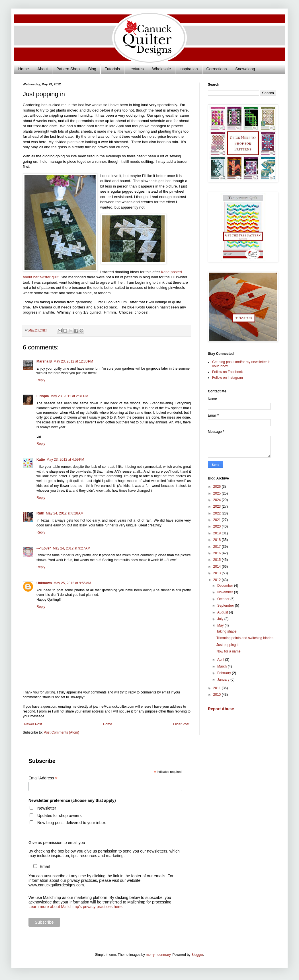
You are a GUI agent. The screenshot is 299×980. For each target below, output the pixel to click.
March (223, 666)
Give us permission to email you (57, 843)
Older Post (181, 724)
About (43, 69)
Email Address (43, 778)
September (226, 606)
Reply (41, 380)
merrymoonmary (158, 955)
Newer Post (33, 724)
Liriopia (43, 396)
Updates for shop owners (60, 816)
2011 (218, 688)
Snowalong (245, 69)
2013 (218, 573)
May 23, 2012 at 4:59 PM (65, 460)
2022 (218, 513)
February (225, 673)
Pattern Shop (68, 69)
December (226, 586)
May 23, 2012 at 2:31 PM (69, 396)
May (221, 625)
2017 (218, 547)
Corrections (217, 69)
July (221, 619)
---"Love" (44, 548)
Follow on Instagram (228, 378)
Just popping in (228, 645)
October (224, 599)
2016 (218, 553)
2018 (218, 540)
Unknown (44, 583)
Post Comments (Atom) (61, 732)
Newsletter (47, 808)
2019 (218, 533)
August (223, 612)
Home (23, 69)
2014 (218, 567)
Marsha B (44, 361)
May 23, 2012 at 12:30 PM (73, 361)
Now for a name (229, 651)
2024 (218, 500)
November (226, 592)
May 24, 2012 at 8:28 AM (65, 513)
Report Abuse (221, 709)
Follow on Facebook (227, 372)
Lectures (136, 69)
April (221, 660)
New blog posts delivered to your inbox (71, 823)
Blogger (197, 955)
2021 (218, 520)
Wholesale (162, 69)
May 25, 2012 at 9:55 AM (72, 583)
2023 (218, 507)
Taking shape (227, 631)
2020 (218, 526)
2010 (218, 695)
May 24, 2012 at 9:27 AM (71, 548)
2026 (218, 487)
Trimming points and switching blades (245, 638)
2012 (218, 580)
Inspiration (189, 69)
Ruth (40, 513)
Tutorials (112, 69)
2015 (218, 560)
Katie (41, 460)
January (224, 680)
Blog (92, 69)
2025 (218, 493)
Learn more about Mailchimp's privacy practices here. (76, 907)
